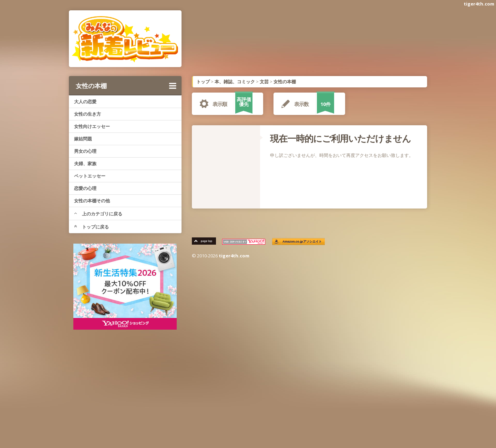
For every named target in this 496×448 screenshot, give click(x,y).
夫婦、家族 (85, 163)
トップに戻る (91, 227)
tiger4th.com (479, 4)
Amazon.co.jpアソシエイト (302, 242)
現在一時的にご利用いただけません (340, 138)
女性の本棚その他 (92, 201)
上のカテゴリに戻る (98, 214)
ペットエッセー (90, 176)
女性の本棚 (126, 86)
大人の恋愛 (85, 102)
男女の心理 (85, 151)
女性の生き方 (87, 114)
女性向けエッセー (92, 126)
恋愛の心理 (85, 188)
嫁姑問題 (83, 139)
